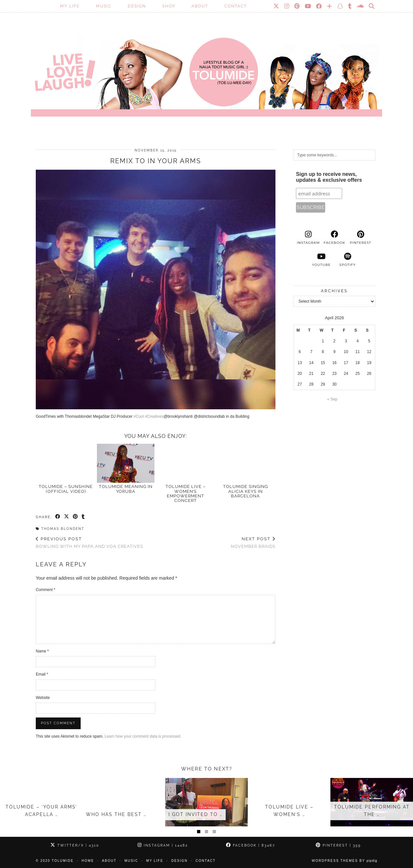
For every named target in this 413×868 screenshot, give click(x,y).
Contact (236, 6)
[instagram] (308, 238)
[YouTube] (308, 6)
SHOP (169, 6)
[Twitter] (277, 6)
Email (42, 674)
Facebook (251, 845)
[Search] (372, 6)
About (200, 6)
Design (137, 6)
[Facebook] (319, 6)
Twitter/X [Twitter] (75, 845)
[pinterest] (361, 238)
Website (43, 698)
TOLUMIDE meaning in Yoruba (126, 489)
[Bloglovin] (330, 6)
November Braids (253, 543)
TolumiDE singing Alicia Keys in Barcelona (246, 491)
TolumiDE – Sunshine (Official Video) (66, 489)
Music (104, 6)
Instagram (163, 845)
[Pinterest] (297, 6)
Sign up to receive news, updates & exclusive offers (329, 177)
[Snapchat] (340, 6)
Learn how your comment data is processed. (143, 736)
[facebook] (334, 238)
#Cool (139, 416)
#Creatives (154, 416)
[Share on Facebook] (58, 517)
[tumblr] (350, 6)
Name (42, 651)
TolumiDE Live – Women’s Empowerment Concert (186, 493)
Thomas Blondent (63, 529)
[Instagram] (287, 6)
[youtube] (321, 260)
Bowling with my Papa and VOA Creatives (89, 543)
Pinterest (338, 845)
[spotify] (347, 260)
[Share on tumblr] (83, 517)
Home (88, 861)
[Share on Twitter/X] (67, 517)
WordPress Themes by (345, 861)
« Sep (332, 399)
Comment (46, 590)
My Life (70, 6)
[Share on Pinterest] (76, 517)
